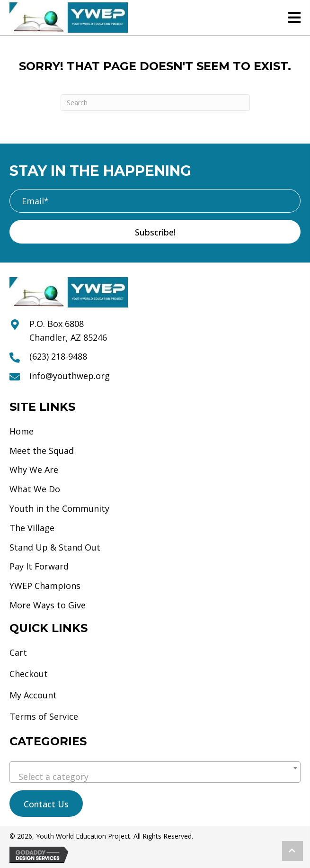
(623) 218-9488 (58, 356)
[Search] (155, 103)
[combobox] (155, 772)
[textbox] (155, 777)
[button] (155, 232)
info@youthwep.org (70, 376)
